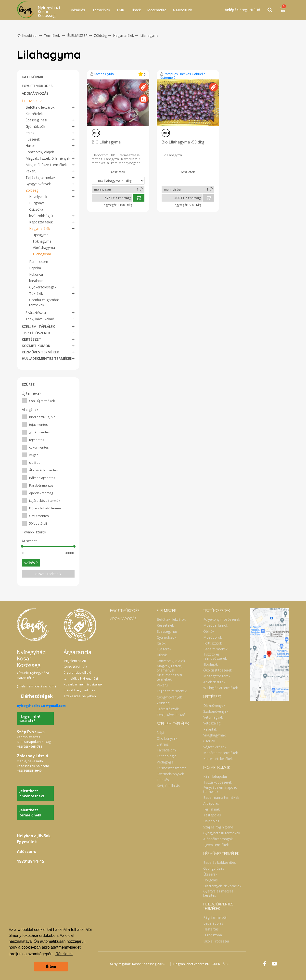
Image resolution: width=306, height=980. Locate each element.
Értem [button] (51, 967)
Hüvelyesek (38, 197)
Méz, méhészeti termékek (46, 165)
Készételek (34, 114)
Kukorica (36, 274)
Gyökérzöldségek (43, 287)
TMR (120, 10)
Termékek (52, 35)
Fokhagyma (42, 241)
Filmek (136, 10)
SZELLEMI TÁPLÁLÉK (38, 327)
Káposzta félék (41, 222)
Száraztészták (37, 313)
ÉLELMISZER (77, 35)
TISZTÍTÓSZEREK (36, 333)
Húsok (31, 146)
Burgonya (37, 203)
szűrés (31, 563)
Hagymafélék (123, 35)
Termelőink (101, 10)
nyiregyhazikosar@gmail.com (41, 706)
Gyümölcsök (35, 126)
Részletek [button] (64, 954)
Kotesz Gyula (104, 74)
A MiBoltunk (182, 10)
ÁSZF (227, 964)
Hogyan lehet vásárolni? (30, 718)
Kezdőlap (27, 35)
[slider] (22, 546)
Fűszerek (33, 139)
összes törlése (48, 574)
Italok (30, 133)
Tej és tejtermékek (40, 177)
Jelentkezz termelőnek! (30, 812)
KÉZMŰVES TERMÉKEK (40, 352)
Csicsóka (36, 209)
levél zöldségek (41, 216)
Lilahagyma (149, 35)
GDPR (216, 964)
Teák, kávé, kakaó (40, 319)
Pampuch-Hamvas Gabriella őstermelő (183, 76)
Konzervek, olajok (40, 152)
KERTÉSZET (32, 339)
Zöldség (100, 35)
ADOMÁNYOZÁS (35, 93)
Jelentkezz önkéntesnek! (32, 793)
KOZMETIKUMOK (36, 346)
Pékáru (31, 171)
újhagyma (41, 235)
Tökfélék (36, 293)
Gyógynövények (38, 184)
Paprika (35, 268)
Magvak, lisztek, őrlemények (48, 158)
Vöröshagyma (44, 248)
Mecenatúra (157, 10)
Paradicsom (39, 262)
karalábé (36, 281)
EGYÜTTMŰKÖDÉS (37, 86)
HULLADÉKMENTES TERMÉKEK (47, 358)
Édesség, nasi (36, 120)
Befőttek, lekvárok (40, 107)
